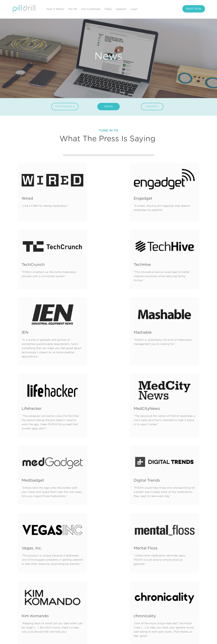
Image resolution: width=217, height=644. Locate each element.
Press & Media (140, 611)
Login (134, 9)
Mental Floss (160, 399)
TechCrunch (159, 193)
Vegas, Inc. (95, 399)
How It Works (55, 9)
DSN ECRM (158, 469)
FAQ (169, 598)
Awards (135, 604)
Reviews (101, 611)
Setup (99, 617)
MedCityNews (98, 329)
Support (121, 9)
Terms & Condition (197, 637)
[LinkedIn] (33, 611)
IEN (88, 255)
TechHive (30, 255)
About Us (137, 592)
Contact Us (138, 617)
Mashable (157, 255)
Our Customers (91, 9)
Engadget (94, 193)
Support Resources (178, 592)
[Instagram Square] (28, 611)
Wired (27, 193)
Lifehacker (32, 329)
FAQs (108, 9)
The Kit (72, 9)
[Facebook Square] (22, 611)
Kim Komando (35, 469)
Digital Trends (35, 399)
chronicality (96, 469)
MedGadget (159, 329)
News (134, 598)
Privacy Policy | (176, 637)
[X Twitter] (39, 611)
